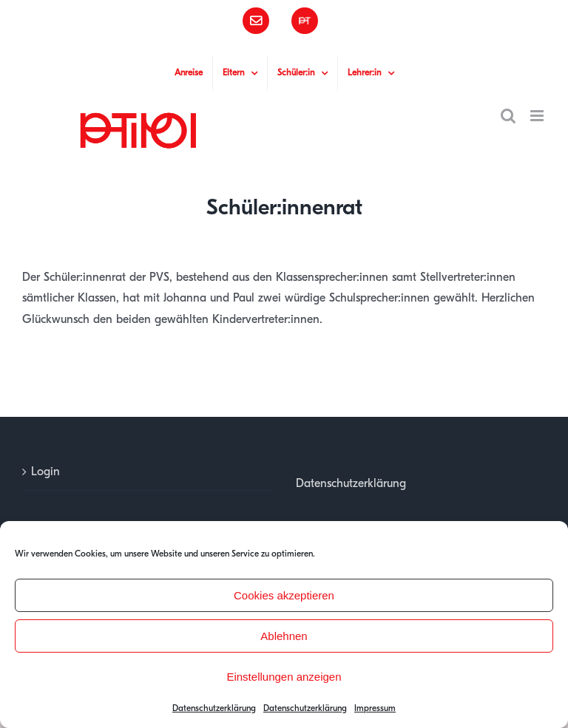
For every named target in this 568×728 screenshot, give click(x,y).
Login (45, 472)
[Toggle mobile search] (508, 116)
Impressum (375, 708)
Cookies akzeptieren (284, 595)
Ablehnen (284, 636)
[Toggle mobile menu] (538, 116)
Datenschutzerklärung (214, 708)
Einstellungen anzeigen (284, 677)
